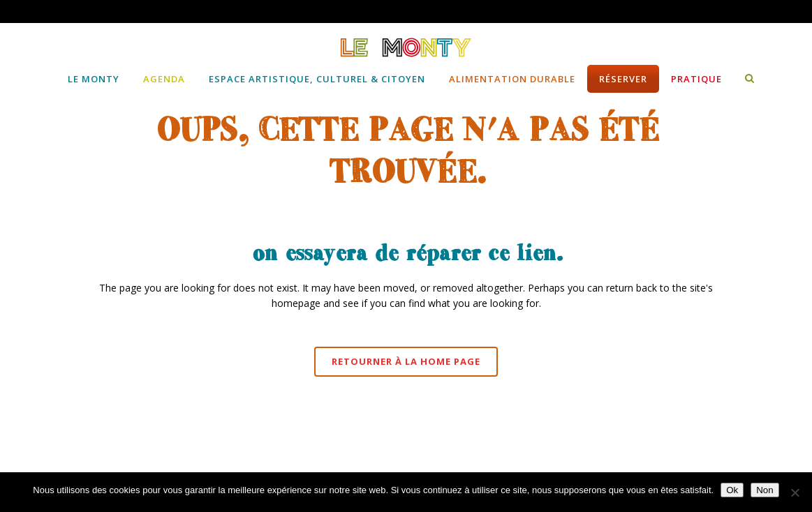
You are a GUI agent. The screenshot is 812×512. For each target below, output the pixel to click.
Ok (732, 490)
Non (765, 490)
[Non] (795, 492)
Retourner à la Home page (406, 361)
